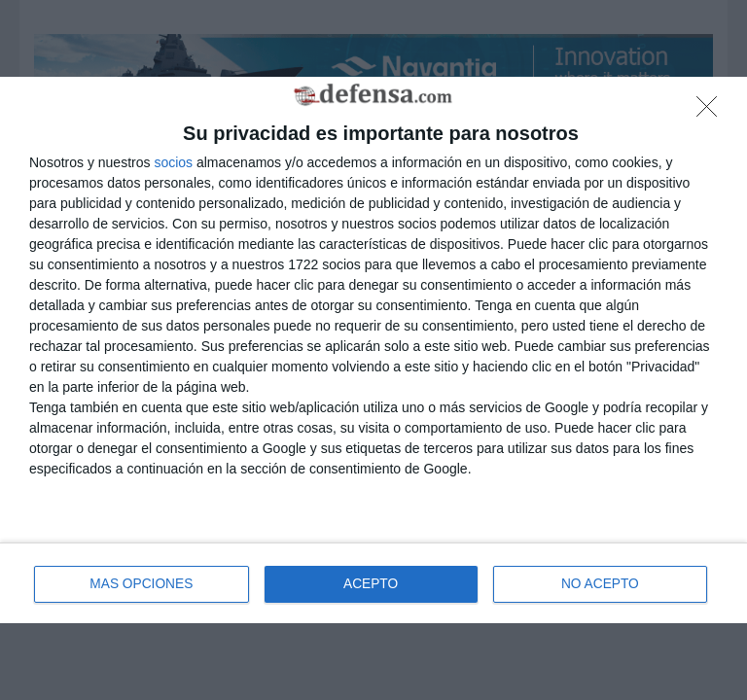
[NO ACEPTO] (712, 112)
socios (173, 161)
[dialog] (373, 350)
